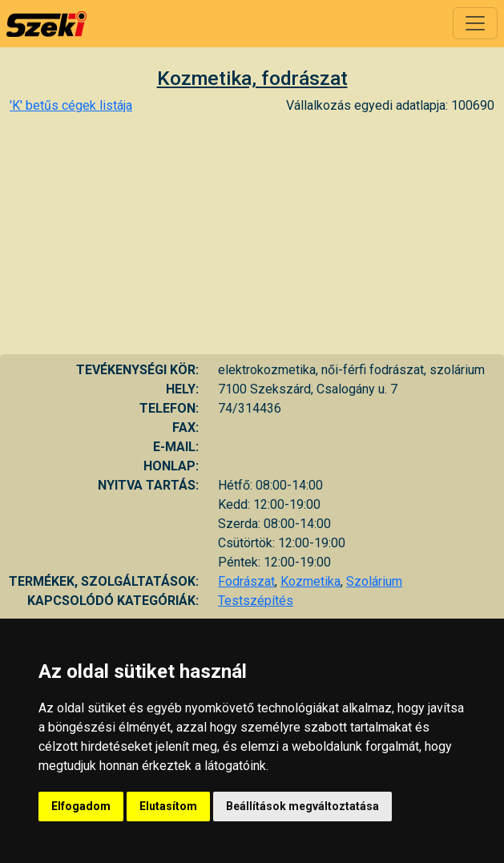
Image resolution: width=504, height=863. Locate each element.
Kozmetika (310, 581)
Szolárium (374, 581)
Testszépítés (256, 601)
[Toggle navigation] (475, 23)
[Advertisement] (252, 234)
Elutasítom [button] (168, 806)
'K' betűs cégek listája (71, 105)
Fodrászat (246, 581)
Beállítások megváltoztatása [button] (302, 806)
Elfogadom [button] (81, 806)
